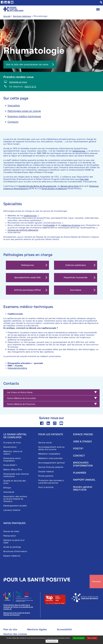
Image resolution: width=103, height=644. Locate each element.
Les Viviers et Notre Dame (20, 392)
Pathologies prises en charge (24, 111)
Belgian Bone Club (70, 186)
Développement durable (15, 506)
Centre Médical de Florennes (21, 404)
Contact (79, 456)
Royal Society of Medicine (54, 188)
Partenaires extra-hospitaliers (12, 459)
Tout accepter (79, 638)
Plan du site (10, 629)
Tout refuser (92, 638)
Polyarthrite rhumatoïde (76, 278)
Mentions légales (37, 629)
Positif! (78, 449)
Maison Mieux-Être (13, 469)
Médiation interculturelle (50, 458)
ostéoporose (79, 151)
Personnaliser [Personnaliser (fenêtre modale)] (52, 641)
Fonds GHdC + (10, 465)
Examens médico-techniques (24, 116)
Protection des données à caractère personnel (51, 482)
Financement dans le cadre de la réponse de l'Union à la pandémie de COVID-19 (18, 607)
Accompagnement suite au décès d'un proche (51, 448)
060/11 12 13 (30, 87)
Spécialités (14, 105)
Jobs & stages (82, 441)
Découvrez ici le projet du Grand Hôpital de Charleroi (17, 614)
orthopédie (49, 225)
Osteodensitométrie (17, 368)
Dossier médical (46, 472)
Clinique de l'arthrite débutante (23, 230)
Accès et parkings (12, 547)
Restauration (10, 536)
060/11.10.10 (80, 490)
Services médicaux (22, 16)
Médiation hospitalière (49, 454)
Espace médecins (12, 556)
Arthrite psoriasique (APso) (27, 290)
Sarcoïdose (76, 290)
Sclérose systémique (76, 265)
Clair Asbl (84, 179)
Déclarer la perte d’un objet (14, 541)
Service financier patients (51, 467)
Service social (45, 443)
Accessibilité (64, 629)
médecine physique (71, 225)
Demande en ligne (18, 82)
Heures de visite (11, 531)
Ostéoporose (27, 265)
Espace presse (83, 434)
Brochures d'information (15, 551)
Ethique (7, 488)
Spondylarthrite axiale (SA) (27, 278)
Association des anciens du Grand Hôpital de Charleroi (15, 499)
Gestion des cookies (15, 634)
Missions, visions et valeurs (13, 453)
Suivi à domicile (46, 487)
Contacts (13, 122)
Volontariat (9, 492)
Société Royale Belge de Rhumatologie (37, 186)
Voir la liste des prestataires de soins (30, 64)
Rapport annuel (84, 480)
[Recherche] (101, 2)
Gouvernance (10, 447)
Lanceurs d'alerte (12, 510)
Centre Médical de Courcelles (21, 398)
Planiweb (80, 473)
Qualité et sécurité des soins (15, 482)
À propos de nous (12, 443)
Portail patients (46, 476)
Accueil (7, 16)
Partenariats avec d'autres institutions (16, 475)
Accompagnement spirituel (51, 463)
